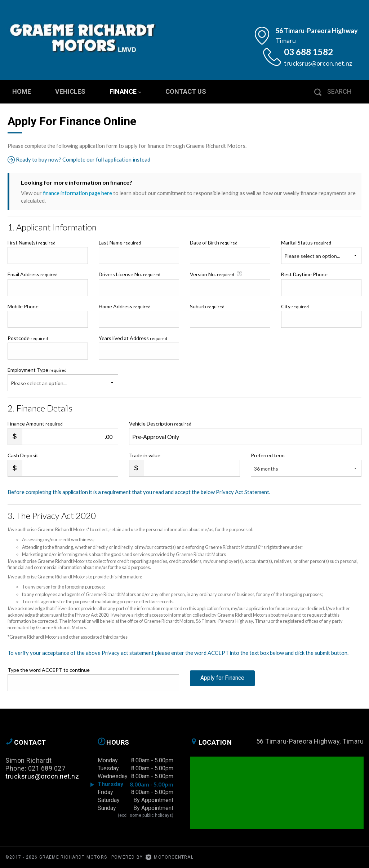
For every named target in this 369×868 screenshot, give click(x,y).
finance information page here (78, 193)
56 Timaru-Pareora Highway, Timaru (310, 741)
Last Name (120, 243)
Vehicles (70, 91)
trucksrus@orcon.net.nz (318, 63)
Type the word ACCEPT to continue (49, 669)
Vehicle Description (160, 424)
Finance (125, 91)
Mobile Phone (23, 306)
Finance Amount (35, 424)
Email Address (33, 274)
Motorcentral (170, 857)
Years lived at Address (133, 338)
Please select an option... (312, 256)
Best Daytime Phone (304, 274)
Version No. (217, 274)
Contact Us (186, 91)
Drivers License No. (130, 274)
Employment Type (63, 379)
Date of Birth (214, 243)
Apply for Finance (222, 682)
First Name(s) (32, 243)
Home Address (125, 306)
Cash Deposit (23, 455)
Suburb (207, 306)
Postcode (28, 338)
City (295, 306)
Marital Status (306, 243)
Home (22, 91)
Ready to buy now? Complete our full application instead (81, 160)
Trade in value (145, 455)
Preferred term (268, 455)
